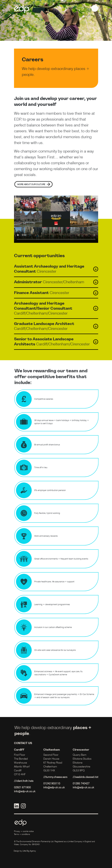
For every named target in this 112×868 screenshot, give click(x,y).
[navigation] (95, 8)
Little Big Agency (25, 851)
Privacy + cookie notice (24, 831)
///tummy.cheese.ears (55, 781)
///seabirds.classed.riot (85, 781)
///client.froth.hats (24, 785)
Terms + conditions (22, 834)
